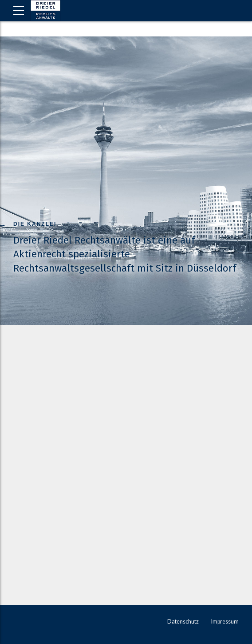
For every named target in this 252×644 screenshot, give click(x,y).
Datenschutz (183, 622)
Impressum (225, 622)
